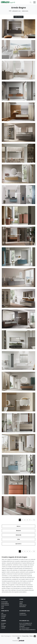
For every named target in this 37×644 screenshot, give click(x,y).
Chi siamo (3, 623)
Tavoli (3, 607)
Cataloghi (3, 626)
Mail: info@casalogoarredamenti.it (27, 630)
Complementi (22, 613)
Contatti (3, 628)
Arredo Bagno (25, 11)
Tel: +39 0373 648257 (24, 628)
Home (10, 11)
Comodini (3, 617)
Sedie (2, 608)
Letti (2, 613)
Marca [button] (19, 526)
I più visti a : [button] (19, 544)
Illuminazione (22, 607)
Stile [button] (18, 539)
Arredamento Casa (16, 11)
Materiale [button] (19, 535)
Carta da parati (23, 615)
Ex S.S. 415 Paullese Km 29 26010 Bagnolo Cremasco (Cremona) (26, 625)
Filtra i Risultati (18, 17)
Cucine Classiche (5, 605)
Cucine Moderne (5, 603)
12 (34, 520)
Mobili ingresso (23, 605)
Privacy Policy (25, 636)
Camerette (4, 615)
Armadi (3, 618)
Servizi (3, 625)
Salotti (21, 603)
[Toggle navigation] (34, 2)
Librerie (21, 602)
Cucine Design (4, 602)
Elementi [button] (18, 531)
